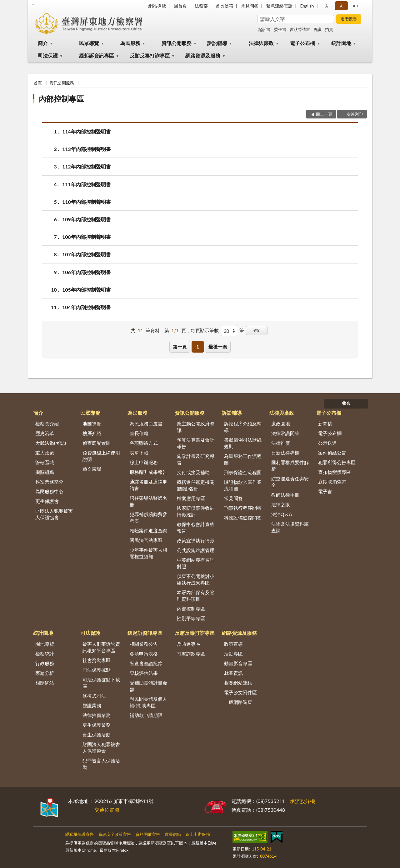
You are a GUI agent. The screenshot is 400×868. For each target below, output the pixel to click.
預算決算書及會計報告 (196, 443)
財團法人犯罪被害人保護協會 (54, 514)
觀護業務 (92, 705)
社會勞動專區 (97, 660)
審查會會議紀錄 (146, 663)
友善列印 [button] (355, 114)
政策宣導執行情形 (196, 540)
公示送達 (327, 443)
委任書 (280, 29)
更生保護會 (47, 501)
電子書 (325, 491)
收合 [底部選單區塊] (346, 403)
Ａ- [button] (327, 6)
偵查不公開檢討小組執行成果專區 (196, 579)
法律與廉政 (261, 43)
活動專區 (233, 654)
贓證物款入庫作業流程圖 (243, 485)
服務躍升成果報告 (148, 472)
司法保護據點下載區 (101, 683)
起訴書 (264, 29)
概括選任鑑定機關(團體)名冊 (196, 485)
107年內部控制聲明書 (87, 254)
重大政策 (45, 453)
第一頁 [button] (180, 347)
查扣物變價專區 (335, 472)
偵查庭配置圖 (97, 443)
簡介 (43, 43)
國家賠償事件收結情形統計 (196, 511)
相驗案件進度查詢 (148, 530)
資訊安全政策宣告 (115, 834)
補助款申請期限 (146, 715)
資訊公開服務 (177, 43)
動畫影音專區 (238, 663)
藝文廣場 (92, 469)
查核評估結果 (144, 673)
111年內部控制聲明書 (87, 184)
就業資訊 (233, 673)
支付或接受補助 (193, 472)
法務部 (201, 6)
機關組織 (45, 472)
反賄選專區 (189, 644)
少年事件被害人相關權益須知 (148, 553)
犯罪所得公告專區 (337, 462)
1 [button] (198, 347)
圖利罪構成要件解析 (290, 466)
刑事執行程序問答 (243, 508)
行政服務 (45, 663)
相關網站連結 (238, 683)
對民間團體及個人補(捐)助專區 (148, 702)
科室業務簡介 (49, 482)
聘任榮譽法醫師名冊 (148, 501)
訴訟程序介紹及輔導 (243, 427)
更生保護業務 (97, 725)
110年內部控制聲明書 (87, 202)
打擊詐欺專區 (191, 654)
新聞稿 (325, 424)
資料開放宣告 (148, 834)
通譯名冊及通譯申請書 (148, 485)
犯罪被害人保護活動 (101, 764)
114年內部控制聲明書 (87, 131)
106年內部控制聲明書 (87, 272)
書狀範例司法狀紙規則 (243, 443)
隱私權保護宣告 (80, 834)
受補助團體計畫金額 (148, 686)
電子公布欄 (302, 43)
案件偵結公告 (332, 453)
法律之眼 (281, 504)
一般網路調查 (238, 702)
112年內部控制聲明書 (87, 166)
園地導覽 (45, 644)
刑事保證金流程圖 (243, 472)
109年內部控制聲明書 (87, 219)
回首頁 (180, 6)
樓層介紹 (92, 433)
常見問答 (250, 6)
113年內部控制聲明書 (87, 149)
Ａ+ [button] (355, 6)
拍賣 (329, 29)
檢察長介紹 (47, 424)
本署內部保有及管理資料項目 (196, 596)
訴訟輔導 (217, 43)
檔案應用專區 (191, 498)
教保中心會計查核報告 (196, 527)
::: (33, 5)
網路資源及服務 (203, 55)
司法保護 (48, 55)
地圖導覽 (92, 424)
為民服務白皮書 (146, 424)
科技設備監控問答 (243, 518)
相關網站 (45, 683)
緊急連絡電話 (279, 6)
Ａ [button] (341, 6)
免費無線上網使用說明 (101, 456)
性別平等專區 (191, 618)
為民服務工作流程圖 (243, 459)
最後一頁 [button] (218, 347)
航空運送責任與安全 (290, 482)
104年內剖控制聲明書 (87, 307)
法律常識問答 (285, 433)
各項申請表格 (144, 654)
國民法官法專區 (146, 540)
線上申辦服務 (144, 462)
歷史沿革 (45, 433)
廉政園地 (281, 424)
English (307, 6)
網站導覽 (157, 6)
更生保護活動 (97, 735)
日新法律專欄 (285, 453)
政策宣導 (233, 644)
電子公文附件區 (240, 692)
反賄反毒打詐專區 (150, 55)
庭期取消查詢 (332, 482)
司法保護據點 (97, 670)
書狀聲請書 (300, 29)
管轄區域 (45, 462)
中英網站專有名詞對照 (196, 563)
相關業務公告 (144, 644)
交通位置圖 (107, 810)
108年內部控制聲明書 (87, 237)
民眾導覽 (89, 43)
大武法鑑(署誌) (51, 443)
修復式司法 (94, 696)
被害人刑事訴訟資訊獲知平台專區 (101, 647)
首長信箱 (224, 6)
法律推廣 (281, 443)
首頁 (38, 83)
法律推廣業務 (97, 715)
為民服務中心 (49, 491)
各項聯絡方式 (144, 443)
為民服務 (130, 43)
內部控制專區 (61, 99)
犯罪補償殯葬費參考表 (148, 517)
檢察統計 (45, 654)
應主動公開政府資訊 (196, 427)
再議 (317, 29)
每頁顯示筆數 (205, 330)
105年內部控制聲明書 (87, 290)
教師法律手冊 (285, 495)
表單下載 (139, 453)
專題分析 (45, 673)
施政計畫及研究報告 (196, 459)
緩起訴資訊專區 (97, 55)
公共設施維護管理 (196, 550)
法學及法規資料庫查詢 (290, 527)
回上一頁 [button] (324, 114)
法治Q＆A (282, 514)
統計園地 (341, 43)
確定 (257, 330)
